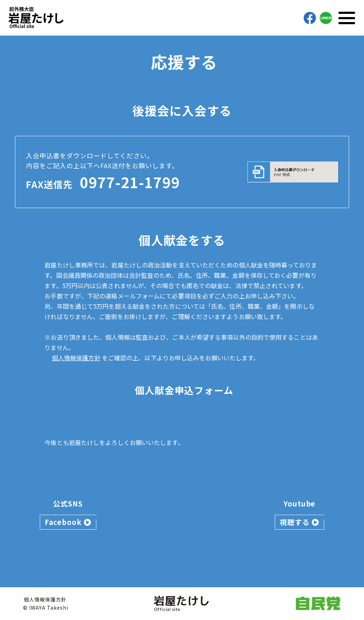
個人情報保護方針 (76, 358)
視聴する (299, 522)
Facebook (68, 522)
